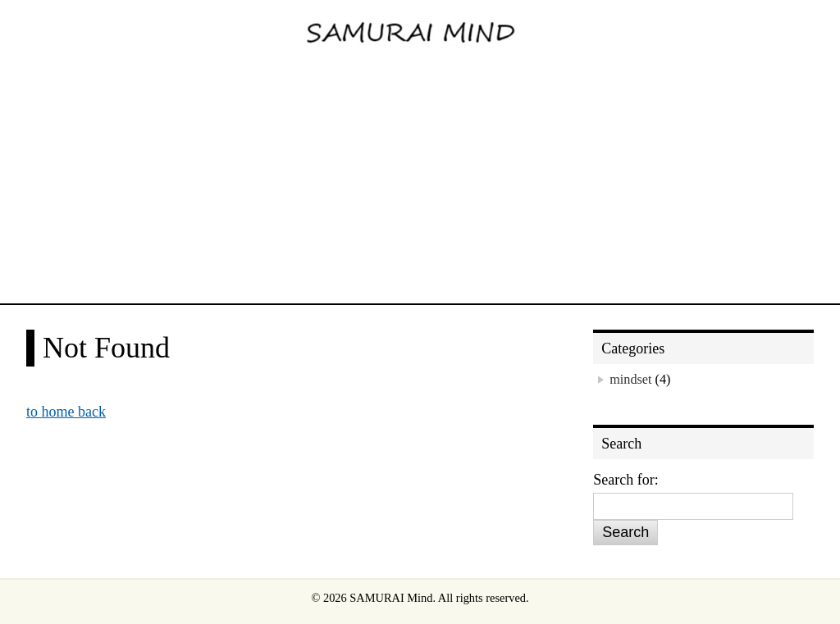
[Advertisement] (420, 180)
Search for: (625, 480)
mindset (630, 380)
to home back (66, 412)
